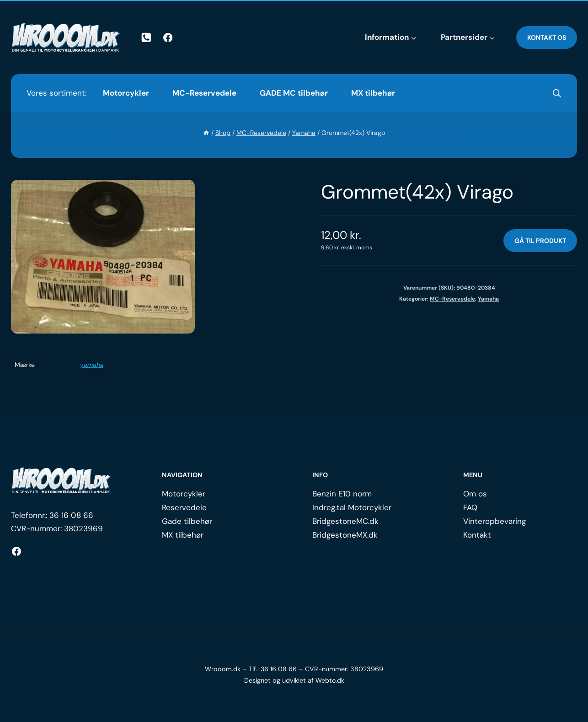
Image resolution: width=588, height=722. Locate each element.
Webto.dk (330, 680)
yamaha (91, 365)
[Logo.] (61, 480)
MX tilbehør (373, 93)
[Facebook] (168, 38)
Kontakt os (547, 38)
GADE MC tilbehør (294, 93)
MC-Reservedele (204, 93)
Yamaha (488, 299)
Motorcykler (126, 93)
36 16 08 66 (71, 515)
